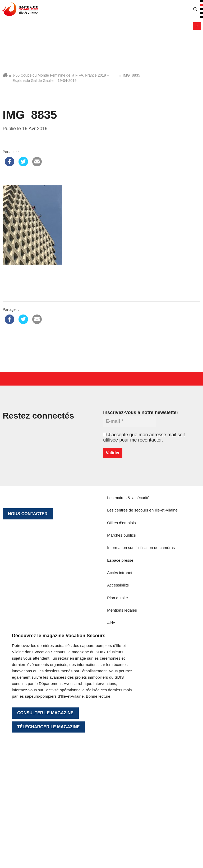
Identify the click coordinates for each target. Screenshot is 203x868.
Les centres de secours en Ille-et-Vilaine (142, 510)
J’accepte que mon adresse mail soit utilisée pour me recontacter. (144, 437)
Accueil (5, 75)
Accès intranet (120, 573)
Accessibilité (118, 585)
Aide (111, 623)
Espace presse (120, 560)
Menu (197, 26)
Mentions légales (122, 610)
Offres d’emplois (121, 523)
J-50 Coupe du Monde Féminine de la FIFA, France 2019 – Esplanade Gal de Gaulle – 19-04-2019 (61, 78)
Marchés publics (121, 535)
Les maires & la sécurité (128, 498)
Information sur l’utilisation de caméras (141, 548)
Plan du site (117, 598)
